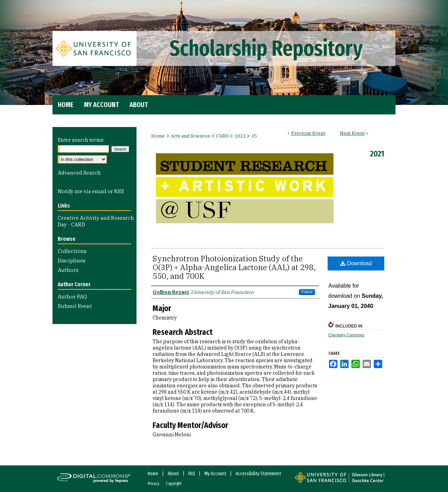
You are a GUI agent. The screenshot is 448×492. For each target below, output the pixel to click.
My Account (215, 474)
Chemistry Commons (346, 335)
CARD (223, 136)
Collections (72, 251)
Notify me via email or (91, 191)
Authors (68, 270)
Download (356, 263)
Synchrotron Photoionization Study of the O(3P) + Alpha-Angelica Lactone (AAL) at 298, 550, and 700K (234, 267)
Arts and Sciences (191, 136)
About (173, 474)
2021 (241, 136)
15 (254, 136)
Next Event (352, 133)
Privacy (153, 484)
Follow (307, 292)
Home (158, 136)
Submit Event (75, 306)
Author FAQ (72, 297)
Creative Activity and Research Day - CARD (96, 221)
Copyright (174, 484)
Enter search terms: (81, 140)
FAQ (192, 474)
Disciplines (72, 261)
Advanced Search (79, 173)
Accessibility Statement (258, 474)
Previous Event (308, 133)
